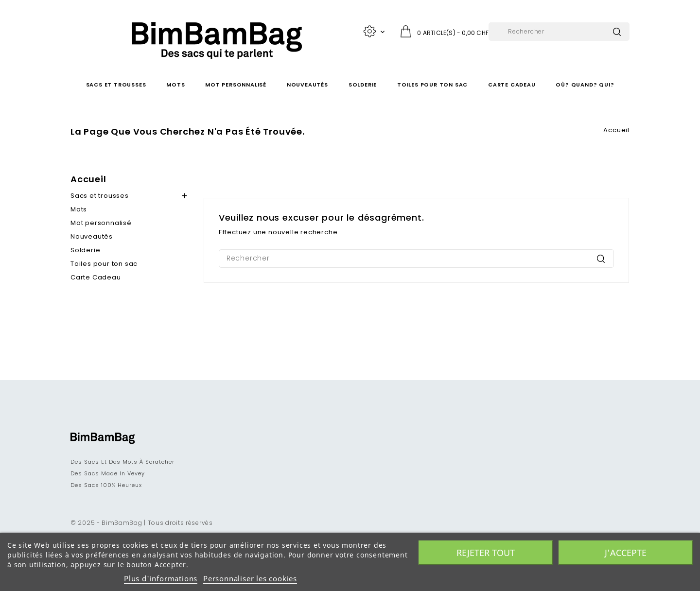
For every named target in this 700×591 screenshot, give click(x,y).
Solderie (363, 85)
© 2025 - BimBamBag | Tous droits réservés (142, 523)
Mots (175, 85)
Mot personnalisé (236, 85)
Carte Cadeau (512, 85)
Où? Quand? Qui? (585, 85)
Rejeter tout (486, 553)
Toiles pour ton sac (432, 85)
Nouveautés (307, 85)
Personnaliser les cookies (250, 578)
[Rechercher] (559, 32)
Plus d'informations (161, 578)
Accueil (88, 179)
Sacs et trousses (116, 85)
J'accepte (626, 553)
